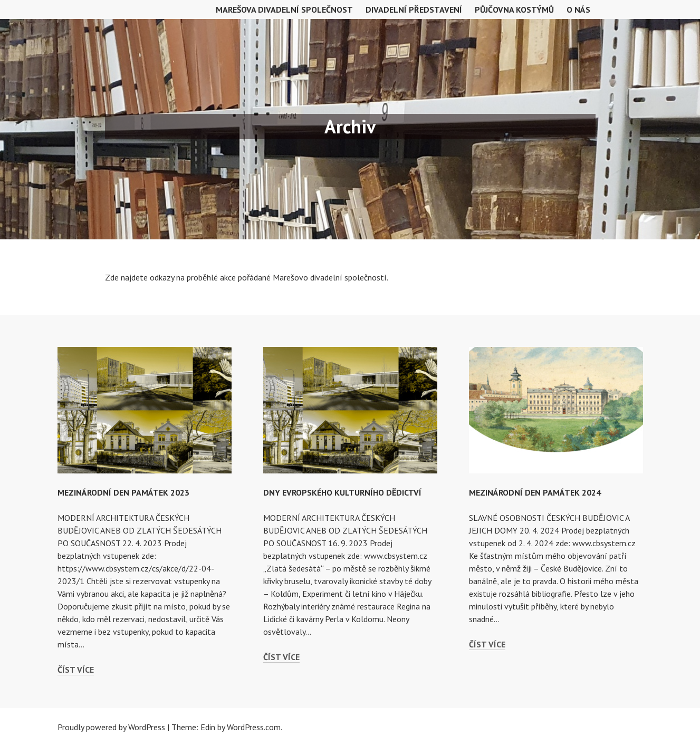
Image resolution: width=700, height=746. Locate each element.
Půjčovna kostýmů (514, 9)
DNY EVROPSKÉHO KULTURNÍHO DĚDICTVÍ (342, 492)
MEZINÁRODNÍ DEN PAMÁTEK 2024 (535, 492)
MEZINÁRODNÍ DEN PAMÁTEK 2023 (123, 492)
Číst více (76, 670)
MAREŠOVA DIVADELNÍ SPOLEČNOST (284, 9)
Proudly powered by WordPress (111, 727)
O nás (578, 9)
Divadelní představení (414, 9)
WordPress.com (254, 727)
